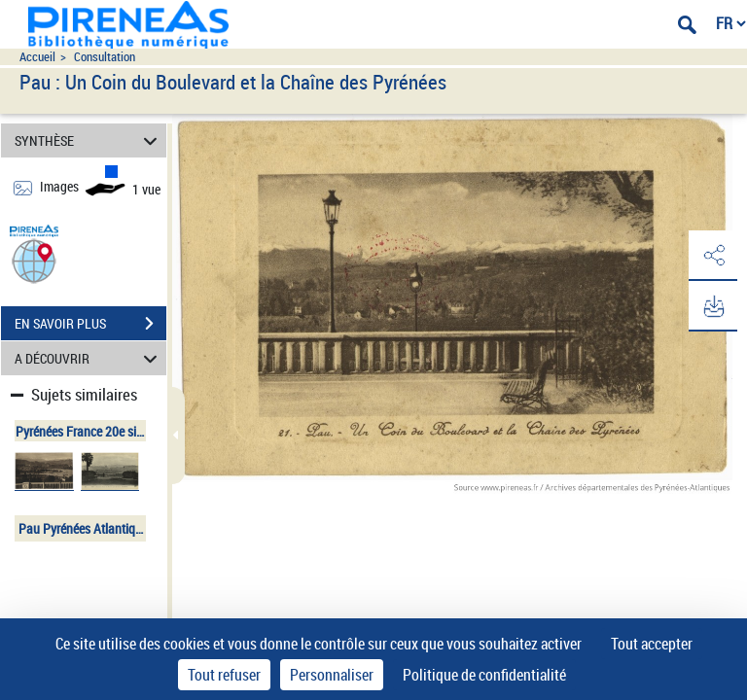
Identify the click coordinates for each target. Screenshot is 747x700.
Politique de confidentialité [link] (484, 675)
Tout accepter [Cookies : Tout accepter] (652, 644)
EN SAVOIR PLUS (90, 324)
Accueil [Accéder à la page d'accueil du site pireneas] (37, 57)
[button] (34, 260)
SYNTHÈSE (89, 140)
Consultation (105, 57)
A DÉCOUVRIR (89, 358)
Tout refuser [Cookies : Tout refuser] (224, 675)
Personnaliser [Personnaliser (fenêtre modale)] (332, 675)
